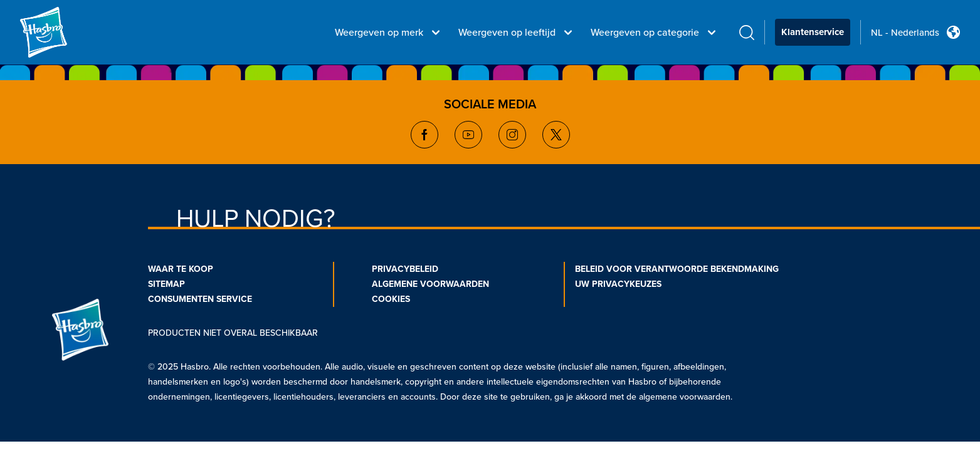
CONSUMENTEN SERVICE (200, 299)
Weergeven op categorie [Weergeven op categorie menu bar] (655, 33)
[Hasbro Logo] (65, 33)
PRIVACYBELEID (405, 269)
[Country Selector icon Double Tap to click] (953, 32)
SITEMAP (166, 284)
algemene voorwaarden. (686, 397)
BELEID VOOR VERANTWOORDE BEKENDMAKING (677, 269)
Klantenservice (813, 32)
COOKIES (391, 299)
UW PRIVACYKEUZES (618, 284)
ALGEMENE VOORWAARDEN (430, 284)
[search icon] (747, 32)
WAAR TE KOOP (181, 269)
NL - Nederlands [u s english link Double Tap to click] (905, 33)
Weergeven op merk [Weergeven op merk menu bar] (389, 33)
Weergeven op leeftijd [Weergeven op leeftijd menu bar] (517, 33)
